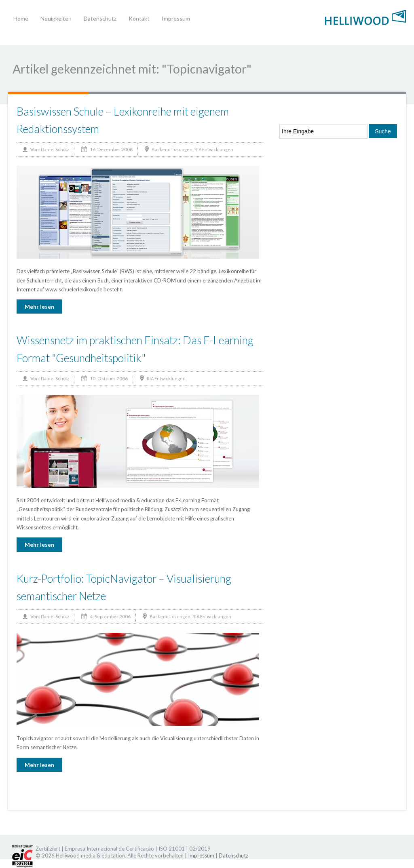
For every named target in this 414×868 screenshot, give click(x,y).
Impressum (176, 18)
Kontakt (139, 18)
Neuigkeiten (56, 18)
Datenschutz (100, 18)
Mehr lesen (39, 307)
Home (21, 18)
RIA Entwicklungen (214, 149)
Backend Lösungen (172, 149)
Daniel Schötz (55, 149)
